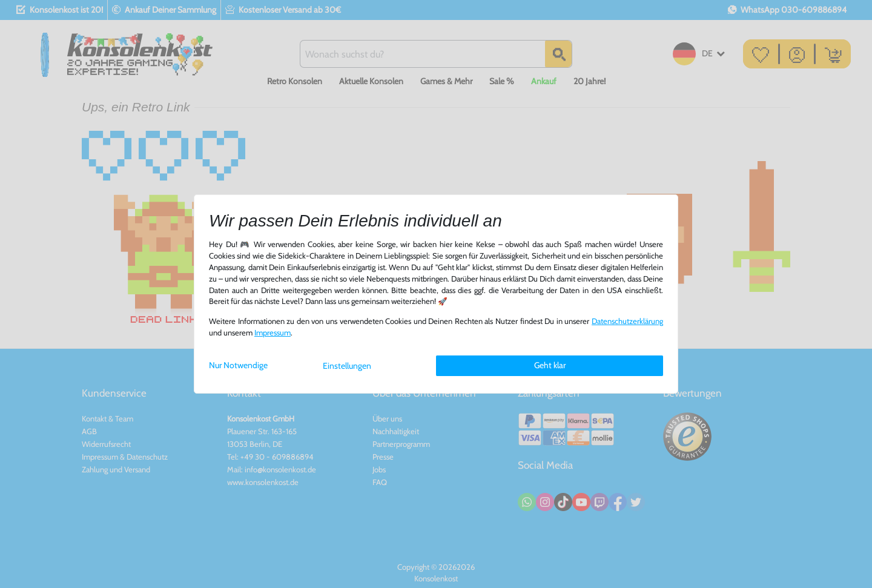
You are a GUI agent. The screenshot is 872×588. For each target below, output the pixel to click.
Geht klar (550, 365)
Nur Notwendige (238, 365)
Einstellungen (347, 366)
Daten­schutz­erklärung (627, 321)
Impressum (272, 333)
